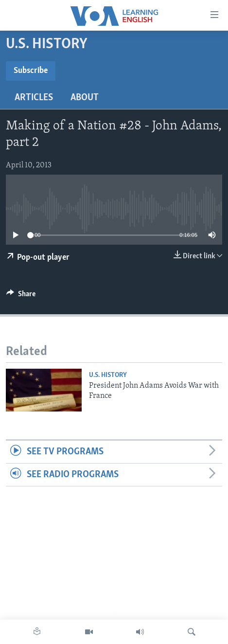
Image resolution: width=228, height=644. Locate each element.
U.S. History (108, 375)
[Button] (21, 296)
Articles (34, 98)
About (85, 98)
